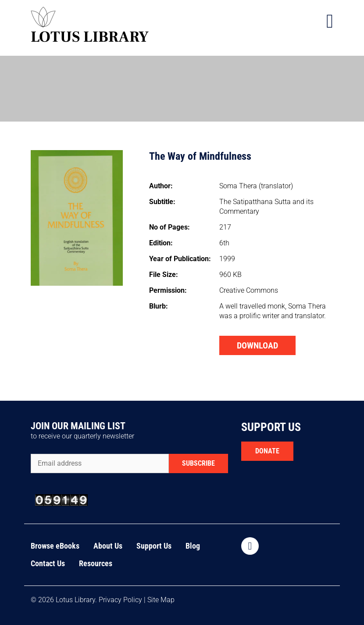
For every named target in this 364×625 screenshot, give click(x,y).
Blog (193, 546)
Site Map (161, 600)
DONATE (267, 451)
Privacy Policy (120, 600)
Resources (96, 563)
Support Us (154, 546)
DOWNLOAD (257, 345)
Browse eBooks (55, 546)
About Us (108, 546)
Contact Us (48, 563)
